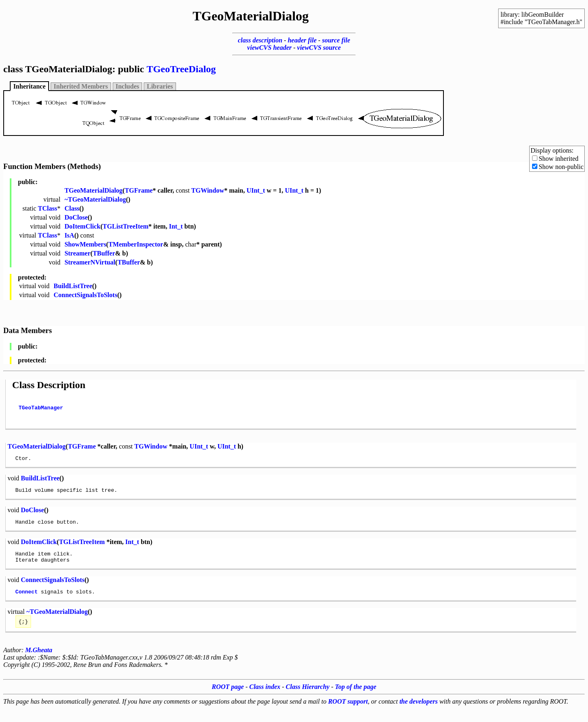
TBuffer (104, 253)
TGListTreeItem (125, 226)
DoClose (76, 217)
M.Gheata (39, 663)
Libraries (160, 86)
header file (302, 40)
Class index (265, 700)
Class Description (49, 385)
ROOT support (348, 715)
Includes (127, 86)
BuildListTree (73, 286)
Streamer (78, 253)
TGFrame (138, 190)
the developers (419, 715)
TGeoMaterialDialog (94, 190)
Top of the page (355, 700)
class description (260, 40)
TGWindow (208, 190)
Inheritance (29, 86)
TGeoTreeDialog (181, 69)
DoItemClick (82, 226)
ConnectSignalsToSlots (85, 295)
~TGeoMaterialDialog (95, 199)
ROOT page (228, 700)
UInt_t (256, 190)
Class (72, 208)
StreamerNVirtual (90, 262)
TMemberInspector (136, 244)
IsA (69, 235)
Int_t (176, 226)
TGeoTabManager (41, 410)
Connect (27, 604)
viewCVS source (319, 48)
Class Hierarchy (308, 700)
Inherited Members (81, 86)
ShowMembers (85, 244)
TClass (48, 208)
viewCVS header (269, 48)
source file (336, 40)
